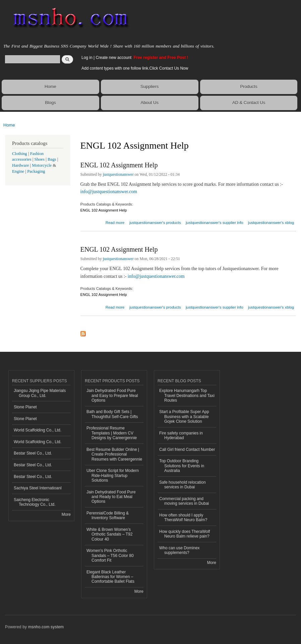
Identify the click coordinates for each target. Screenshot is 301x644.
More (66, 514)
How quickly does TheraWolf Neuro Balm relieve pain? (185, 534)
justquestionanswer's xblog (271, 223)
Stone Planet (25, 407)
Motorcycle (42, 165)
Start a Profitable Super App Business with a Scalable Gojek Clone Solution (184, 417)
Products (249, 87)
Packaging (36, 171)
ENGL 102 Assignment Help (119, 165)
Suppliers (149, 87)
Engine (18, 171)
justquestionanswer (118, 174)
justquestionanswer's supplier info (214, 223)
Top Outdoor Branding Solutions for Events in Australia (182, 466)
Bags (52, 159)
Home (50, 87)
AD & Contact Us (249, 103)
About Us (149, 103)
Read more (115, 222)
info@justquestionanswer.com (109, 192)
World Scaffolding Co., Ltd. (38, 430)
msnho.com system (46, 627)
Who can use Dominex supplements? (179, 550)
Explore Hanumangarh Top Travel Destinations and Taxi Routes (187, 395)
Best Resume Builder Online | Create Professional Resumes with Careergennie (114, 454)
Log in (87, 58)
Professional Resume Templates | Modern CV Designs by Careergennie (112, 433)
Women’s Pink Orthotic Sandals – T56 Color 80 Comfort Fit (110, 555)
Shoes (39, 159)
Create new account (114, 58)
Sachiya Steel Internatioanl (38, 488)
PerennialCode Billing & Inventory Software (108, 515)
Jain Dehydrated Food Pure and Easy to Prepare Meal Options (112, 395)
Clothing (20, 154)
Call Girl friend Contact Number (187, 450)
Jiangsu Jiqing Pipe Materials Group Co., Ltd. (40, 393)
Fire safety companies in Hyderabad (181, 435)
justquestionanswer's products (155, 223)
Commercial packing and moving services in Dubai (184, 501)
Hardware (20, 165)
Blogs (50, 103)
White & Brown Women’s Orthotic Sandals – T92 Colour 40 (109, 534)
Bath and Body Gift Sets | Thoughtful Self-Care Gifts (112, 414)
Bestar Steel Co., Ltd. (33, 453)
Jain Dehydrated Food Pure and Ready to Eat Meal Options (111, 497)
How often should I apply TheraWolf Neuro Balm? (183, 517)
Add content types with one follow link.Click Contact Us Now (135, 68)
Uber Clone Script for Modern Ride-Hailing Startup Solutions (113, 475)
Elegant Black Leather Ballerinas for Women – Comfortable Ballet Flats (110, 577)
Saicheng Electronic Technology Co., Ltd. (35, 502)
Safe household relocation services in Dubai (183, 485)
